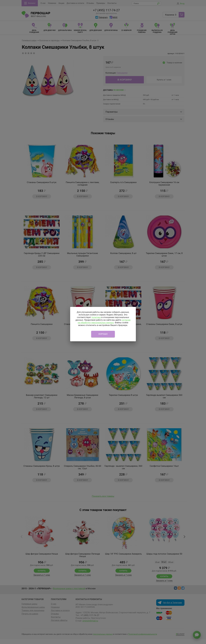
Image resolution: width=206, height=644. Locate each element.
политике (96, 317)
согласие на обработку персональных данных (104, 321)
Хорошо (103, 334)
